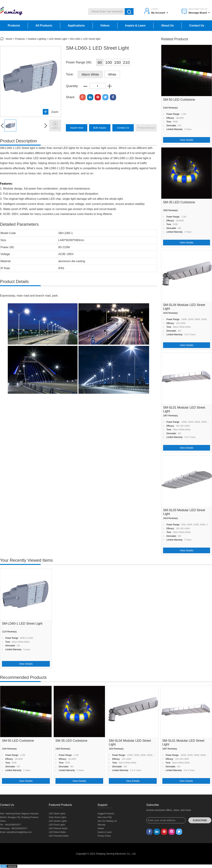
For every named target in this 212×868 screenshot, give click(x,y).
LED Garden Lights (58, 821)
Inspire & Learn (135, 26)
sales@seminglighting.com (19, 832)
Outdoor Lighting (37, 39)
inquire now (77, 128)
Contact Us (197, 26)
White (112, 75)
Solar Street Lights (58, 817)
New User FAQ (105, 817)
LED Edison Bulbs (57, 832)
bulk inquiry (100, 128)
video (55, 125)
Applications (76, 26)
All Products (44, 26)
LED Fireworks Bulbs (59, 836)
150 (118, 62)
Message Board (199, 13)
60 (100, 62)
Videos (105, 26)
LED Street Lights (57, 814)
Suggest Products (106, 814)
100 (109, 62)
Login (154, 9)
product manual (146, 128)
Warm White (90, 75)
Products (14, 26)
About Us (167, 26)
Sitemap (101, 825)
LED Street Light (58, 39)
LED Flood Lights (57, 825)
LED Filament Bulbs (58, 828)
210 (126, 62)
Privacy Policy (104, 836)
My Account (160, 13)
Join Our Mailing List (107, 821)
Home (9, 39)
